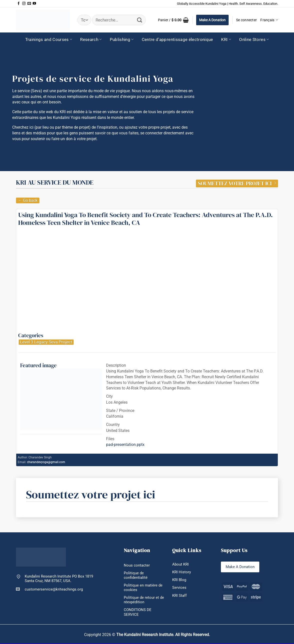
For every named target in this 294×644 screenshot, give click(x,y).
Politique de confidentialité (136, 575)
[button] (173, 20)
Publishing (122, 39)
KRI (226, 39)
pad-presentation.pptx (125, 445)
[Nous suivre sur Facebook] (19, 4)
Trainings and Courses (49, 39)
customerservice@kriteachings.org (49, 589)
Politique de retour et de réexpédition (144, 600)
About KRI (180, 564)
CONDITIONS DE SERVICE (138, 613)
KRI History (182, 572)
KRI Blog (179, 580)
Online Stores (254, 39)
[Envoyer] (140, 20)
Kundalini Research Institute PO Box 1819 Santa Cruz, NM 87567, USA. (59, 579)
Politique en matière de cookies (143, 588)
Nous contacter (137, 565)
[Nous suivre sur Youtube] (34, 4)
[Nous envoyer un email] (29, 4)
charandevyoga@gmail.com (46, 462)
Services (179, 588)
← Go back (28, 200)
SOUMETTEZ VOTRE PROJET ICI (237, 184)
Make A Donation (212, 20)
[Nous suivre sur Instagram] (24, 4)
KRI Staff (179, 596)
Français (269, 20)
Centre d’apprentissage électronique (177, 39)
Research (91, 39)
